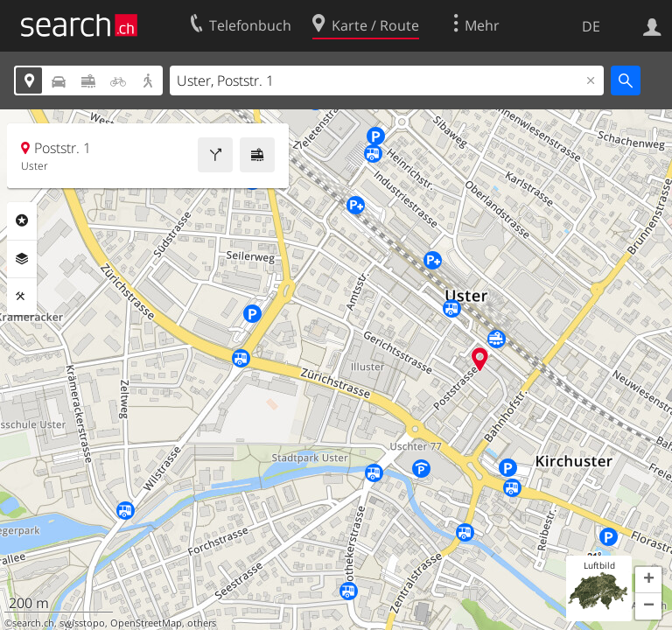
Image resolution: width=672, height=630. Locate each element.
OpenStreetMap (146, 623)
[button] (648, 580)
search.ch (33, 623)
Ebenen (22, 259)
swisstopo (82, 623)
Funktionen (22, 297)
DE (591, 26)
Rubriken (22, 220)
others (202, 623)
